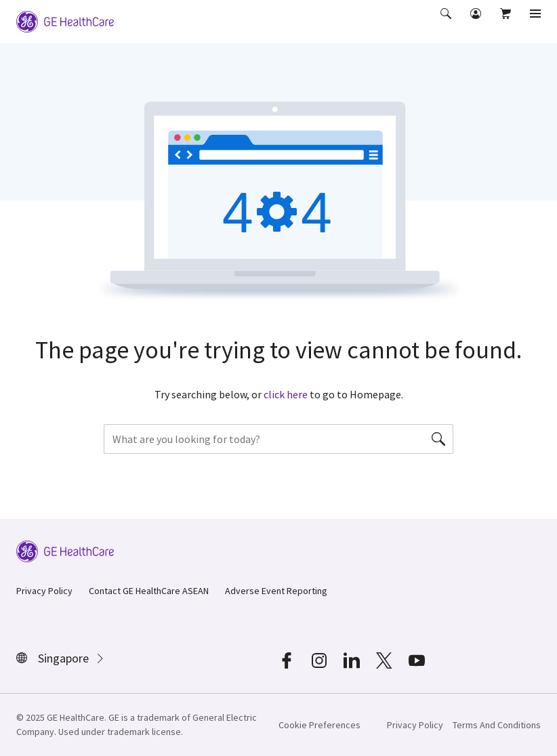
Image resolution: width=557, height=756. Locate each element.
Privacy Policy (44, 591)
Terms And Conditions (497, 725)
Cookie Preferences (319, 725)
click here (286, 394)
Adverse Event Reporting (276, 591)
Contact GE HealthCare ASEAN (149, 591)
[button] (447, 23)
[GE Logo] (65, 20)
